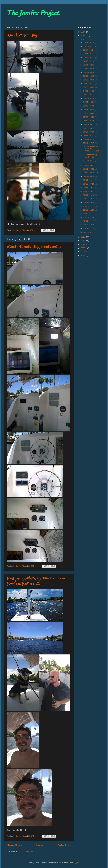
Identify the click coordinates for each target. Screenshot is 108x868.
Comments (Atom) (26, 851)
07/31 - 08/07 (89, 165)
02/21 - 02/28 (89, 69)
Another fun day (22, 35)
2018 (83, 241)
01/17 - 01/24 (89, 50)
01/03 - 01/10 (89, 42)
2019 (83, 244)
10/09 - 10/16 (89, 195)
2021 (83, 252)
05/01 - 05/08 (89, 106)
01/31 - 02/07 (89, 57)
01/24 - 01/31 (89, 54)
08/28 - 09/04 (89, 176)
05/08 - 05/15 (89, 110)
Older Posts (65, 845)
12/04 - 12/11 (89, 221)
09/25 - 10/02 (89, 188)
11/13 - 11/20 (89, 210)
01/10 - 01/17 (89, 46)
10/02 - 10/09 (89, 191)
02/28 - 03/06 (89, 72)
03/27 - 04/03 (89, 87)
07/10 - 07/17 (89, 143)
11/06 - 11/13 (89, 206)
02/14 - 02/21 (89, 65)
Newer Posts (14, 845)
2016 (83, 39)
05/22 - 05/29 (89, 117)
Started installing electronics (34, 247)
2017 (83, 237)
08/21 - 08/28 (89, 173)
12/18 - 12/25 (89, 228)
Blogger (75, 862)
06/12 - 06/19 (89, 128)
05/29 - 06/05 (89, 121)
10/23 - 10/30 (89, 202)
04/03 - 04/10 (89, 91)
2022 (83, 255)
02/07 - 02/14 (89, 61)
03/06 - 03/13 (89, 76)
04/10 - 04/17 (89, 95)
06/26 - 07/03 (89, 136)
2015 (83, 36)
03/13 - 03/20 (89, 80)
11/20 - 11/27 (89, 214)
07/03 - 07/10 (89, 139)
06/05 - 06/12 (89, 124)
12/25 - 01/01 (89, 232)
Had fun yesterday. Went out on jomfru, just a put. (36, 581)
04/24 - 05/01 (89, 102)
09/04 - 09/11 (89, 180)
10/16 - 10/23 (89, 199)
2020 (83, 248)
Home (40, 845)
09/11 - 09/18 (89, 184)
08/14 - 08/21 (89, 169)
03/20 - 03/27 (89, 84)
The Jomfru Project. (33, 13)
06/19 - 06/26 (89, 132)
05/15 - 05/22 (89, 113)
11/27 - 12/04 (89, 217)
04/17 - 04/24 (89, 98)
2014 (83, 32)
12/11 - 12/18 (89, 225)
